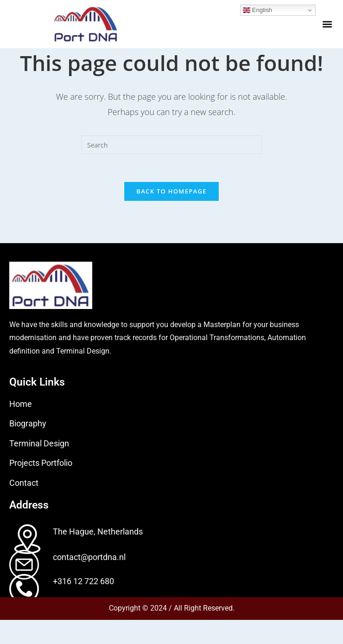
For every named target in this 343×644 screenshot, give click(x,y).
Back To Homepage (171, 215)
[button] (327, 24)
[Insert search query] (171, 168)
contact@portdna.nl (89, 581)
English (257, 10)
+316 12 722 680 (83, 605)
